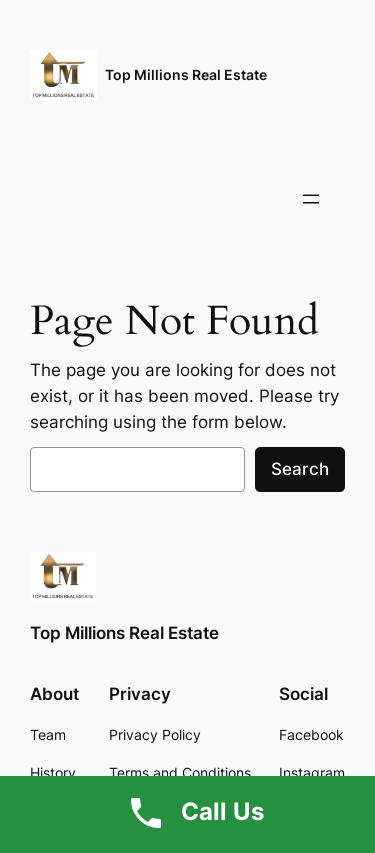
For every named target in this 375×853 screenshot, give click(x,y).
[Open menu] (311, 199)
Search (300, 469)
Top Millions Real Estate (186, 74)
